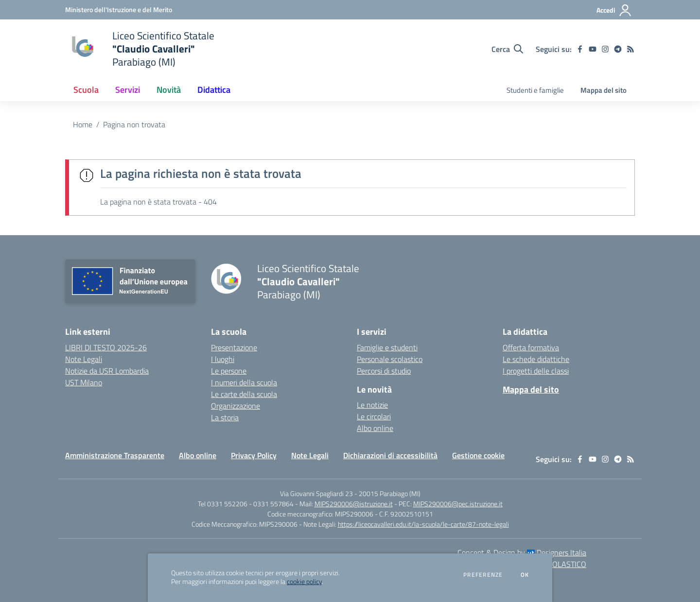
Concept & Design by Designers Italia (522, 552)
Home (83, 124)
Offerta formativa (531, 347)
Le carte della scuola (244, 394)
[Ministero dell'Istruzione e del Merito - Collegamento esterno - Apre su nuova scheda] (119, 9)
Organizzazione (236, 406)
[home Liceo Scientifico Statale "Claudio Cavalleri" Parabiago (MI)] (140, 49)
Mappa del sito (604, 90)
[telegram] (618, 49)
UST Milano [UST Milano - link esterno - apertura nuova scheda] (84, 382)
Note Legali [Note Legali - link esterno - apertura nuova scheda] (84, 359)
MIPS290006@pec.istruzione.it (458, 504)
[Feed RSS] (630, 49)
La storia (225, 417)
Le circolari (374, 416)
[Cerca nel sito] (507, 49)
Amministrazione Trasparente (115, 455)
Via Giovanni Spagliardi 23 (316, 493)
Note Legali (310, 455)
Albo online (375, 428)
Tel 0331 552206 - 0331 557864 (246, 504)
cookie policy (304, 582)
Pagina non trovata (134, 124)
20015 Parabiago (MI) (390, 493)
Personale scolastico (390, 359)
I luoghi (223, 359)
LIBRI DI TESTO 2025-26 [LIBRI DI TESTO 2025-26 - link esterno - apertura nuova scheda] (106, 347)
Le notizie (372, 405)
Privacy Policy (254, 455)
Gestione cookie (478, 455)
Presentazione (234, 347)
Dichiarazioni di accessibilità (390, 455)
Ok (525, 575)
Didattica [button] (214, 90)
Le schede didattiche (536, 359)
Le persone (229, 371)
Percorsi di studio (384, 371)
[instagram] (605, 49)
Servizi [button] (128, 90)
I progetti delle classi (536, 371)
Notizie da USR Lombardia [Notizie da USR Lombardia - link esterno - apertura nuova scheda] (107, 371)
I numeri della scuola (244, 382)
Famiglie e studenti (387, 347)
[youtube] (593, 49)
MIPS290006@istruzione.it (354, 504)
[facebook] (580, 49)
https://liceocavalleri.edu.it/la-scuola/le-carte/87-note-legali (423, 524)
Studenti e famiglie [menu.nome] (535, 90)
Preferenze (483, 575)
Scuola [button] (86, 90)
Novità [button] (169, 90)
